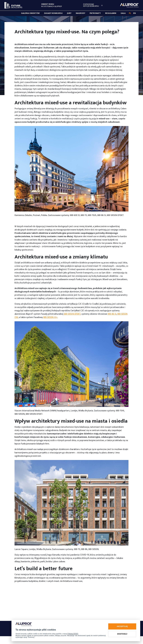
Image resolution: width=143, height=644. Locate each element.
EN (134, 13)
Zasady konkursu (53, 13)
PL (130, 13)
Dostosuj (122, 634)
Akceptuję (122, 626)
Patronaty (95, 13)
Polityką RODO (73, 634)
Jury (69, 13)
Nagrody (81, 13)
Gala (123, 13)
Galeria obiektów (30, 13)
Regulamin (111, 13)
